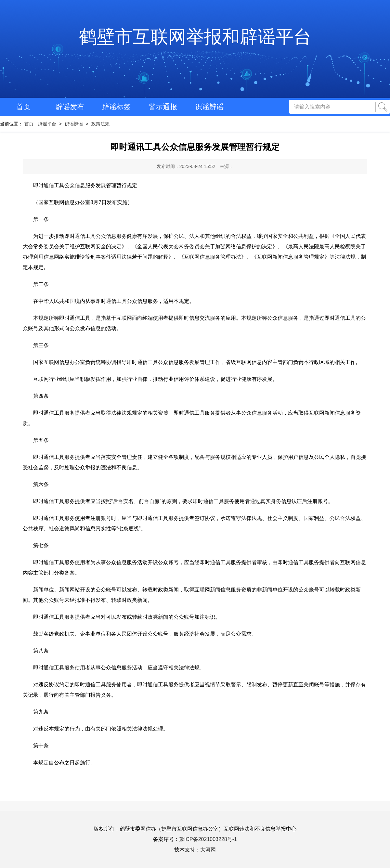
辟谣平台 (47, 124)
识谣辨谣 (209, 107)
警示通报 (163, 107)
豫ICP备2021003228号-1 (208, 839)
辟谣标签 (116, 107)
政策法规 (100, 124)
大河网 (208, 850)
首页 (23, 107)
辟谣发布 (70, 107)
